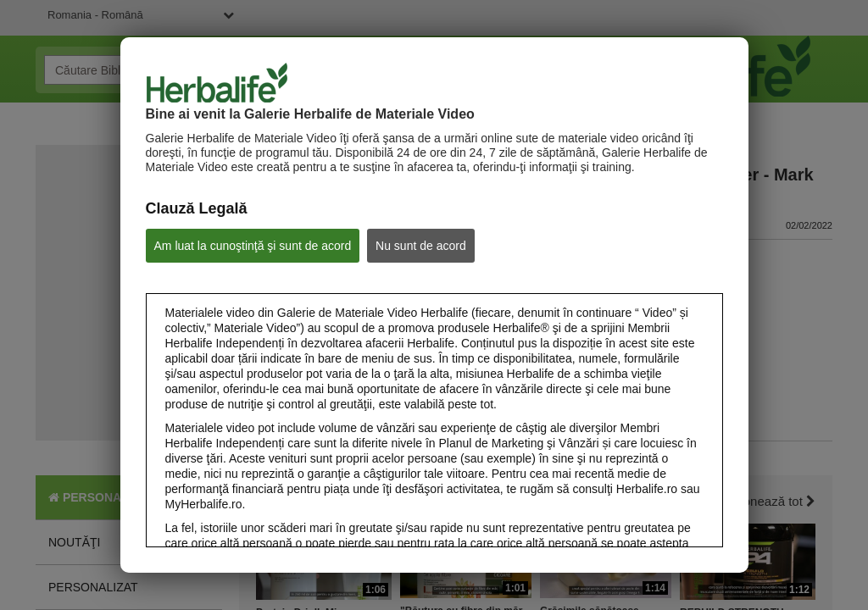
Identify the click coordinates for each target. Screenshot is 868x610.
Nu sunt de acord (421, 246)
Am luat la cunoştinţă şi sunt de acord (253, 246)
